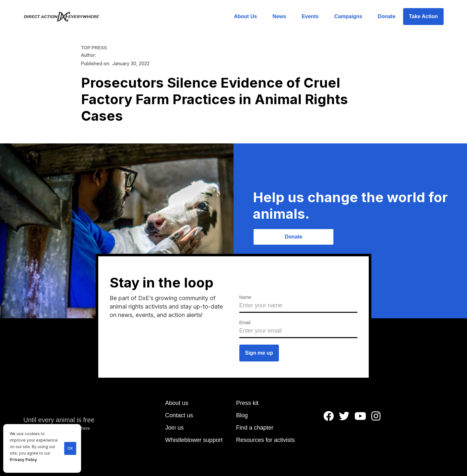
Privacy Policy (23, 460)
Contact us (179, 415)
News (279, 16)
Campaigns (348, 16)
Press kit (247, 403)
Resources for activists (265, 440)
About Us (245, 16)
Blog (242, 415)
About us (177, 403)
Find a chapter (255, 428)
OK (70, 448)
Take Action (423, 16)
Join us (174, 428)
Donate (387, 16)
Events (310, 16)
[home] (65, 17)
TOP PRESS (94, 48)
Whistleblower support (194, 440)
